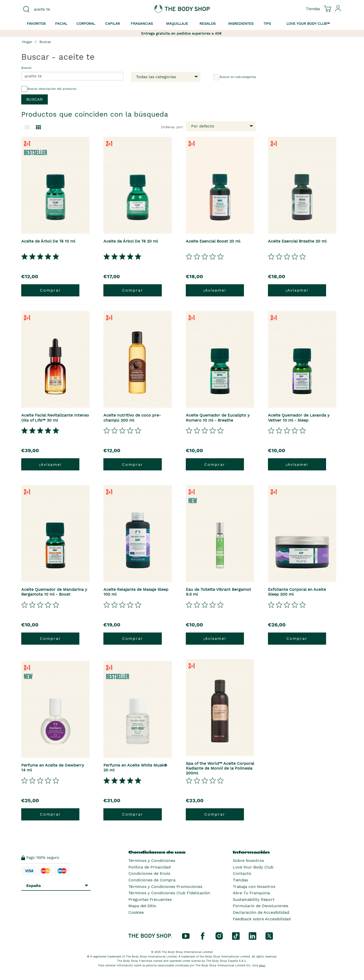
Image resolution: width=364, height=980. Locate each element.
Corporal (86, 24)
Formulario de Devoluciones (260, 906)
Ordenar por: (172, 127)
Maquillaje (177, 24)
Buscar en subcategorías (235, 77)
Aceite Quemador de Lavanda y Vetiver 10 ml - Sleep (299, 418)
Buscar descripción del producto (49, 89)
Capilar (112, 24)
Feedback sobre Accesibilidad (262, 919)
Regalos (208, 24)
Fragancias (142, 24)
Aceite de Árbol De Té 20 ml (131, 241)
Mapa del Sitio (142, 906)
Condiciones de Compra (152, 880)
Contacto (242, 873)
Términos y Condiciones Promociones (165, 887)
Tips (267, 24)
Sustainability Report (254, 899)
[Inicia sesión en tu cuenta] (338, 10)
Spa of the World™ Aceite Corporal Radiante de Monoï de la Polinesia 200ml (220, 768)
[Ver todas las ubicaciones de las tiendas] (313, 9)
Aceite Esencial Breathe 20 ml (297, 241)
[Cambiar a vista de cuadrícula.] (38, 127)
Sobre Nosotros (248, 861)
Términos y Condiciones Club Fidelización (169, 893)
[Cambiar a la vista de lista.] (27, 127)
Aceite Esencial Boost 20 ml (213, 241)
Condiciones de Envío (149, 873)
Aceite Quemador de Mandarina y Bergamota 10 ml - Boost (54, 592)
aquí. (262, 965)
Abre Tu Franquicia (251, 893)
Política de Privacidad (150, 867)
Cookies (136, 912)
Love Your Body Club (253, 867)
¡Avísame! (215, 290)
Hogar (27, 42)
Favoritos (36, 24)
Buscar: (27, 68)
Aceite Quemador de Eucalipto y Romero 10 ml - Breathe (218, 418)
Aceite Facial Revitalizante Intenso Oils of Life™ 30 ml (55, 418)
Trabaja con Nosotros (254, 887)
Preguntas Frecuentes (150, 899)
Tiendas (240, 880)
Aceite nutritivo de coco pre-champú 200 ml (132, 418)
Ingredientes (241, 24)
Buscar (45, 42)
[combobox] (59, 9)
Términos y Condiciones (152, 861)
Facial (61, 24)
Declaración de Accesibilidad (261, 912)
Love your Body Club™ (308, 24)
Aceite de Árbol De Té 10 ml (48, 241)
